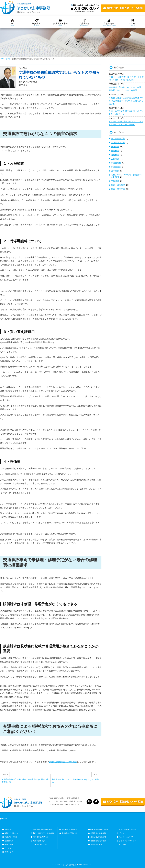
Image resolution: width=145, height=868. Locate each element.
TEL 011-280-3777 (56, 804)
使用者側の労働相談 (98, 833)
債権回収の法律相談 (98, 837)
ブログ (122, 833)
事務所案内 (9, 852)
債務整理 (115, 155)
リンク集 (122, 845)
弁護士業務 (116, 163)
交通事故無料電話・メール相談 (63, 762)
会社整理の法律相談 (98, 841)
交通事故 (115, 147)
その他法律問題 (118, 139)
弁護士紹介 (109, 23)
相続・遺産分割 (118, 185)
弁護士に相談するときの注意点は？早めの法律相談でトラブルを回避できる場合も (126, 101)
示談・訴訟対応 (96, 845)
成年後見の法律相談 (69, 830)
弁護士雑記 (116, 167)
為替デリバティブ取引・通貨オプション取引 (127, 176)
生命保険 (115, 181)
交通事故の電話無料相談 (43, 830)
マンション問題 (118, 143)
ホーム (12, 23)
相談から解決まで (11, 833)
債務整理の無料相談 (41, 837)
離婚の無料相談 (39, 841)
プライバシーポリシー (128, 841)
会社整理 (115, 151)
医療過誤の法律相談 (69, 833)
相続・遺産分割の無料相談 (43, 833)
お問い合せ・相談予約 (128, 830)
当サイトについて (126, 837)
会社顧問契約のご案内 (99, 830)
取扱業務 (36, 23)
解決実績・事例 (60, 23)
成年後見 (115, 171)
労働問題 (115, 159)
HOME (5, 819)
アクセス (133, 23)
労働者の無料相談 (40, 845)
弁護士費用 (85, 23)
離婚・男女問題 (118, 189)
